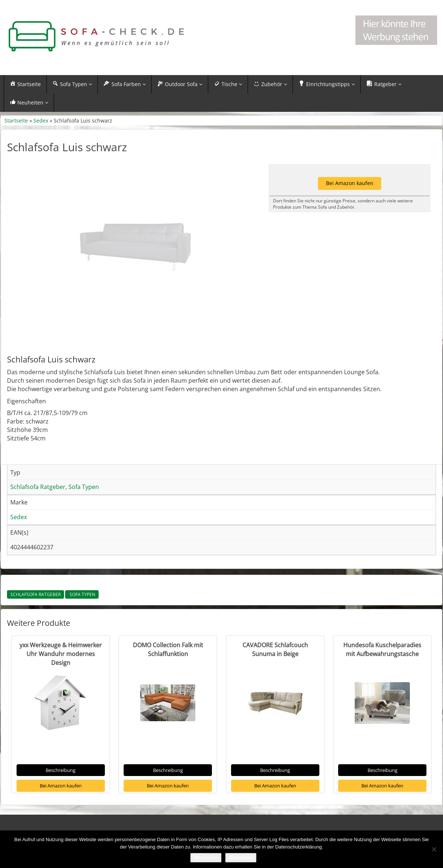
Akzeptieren (206, 858)
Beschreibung (61, 788)
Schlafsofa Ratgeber (36, 612)
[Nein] (434, 849)
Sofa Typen (82, 612)
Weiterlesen (241, 858)
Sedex (41, 121)
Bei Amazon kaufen (61, 803)
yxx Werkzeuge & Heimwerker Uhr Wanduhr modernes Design (61, 672)
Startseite (16, 121)
